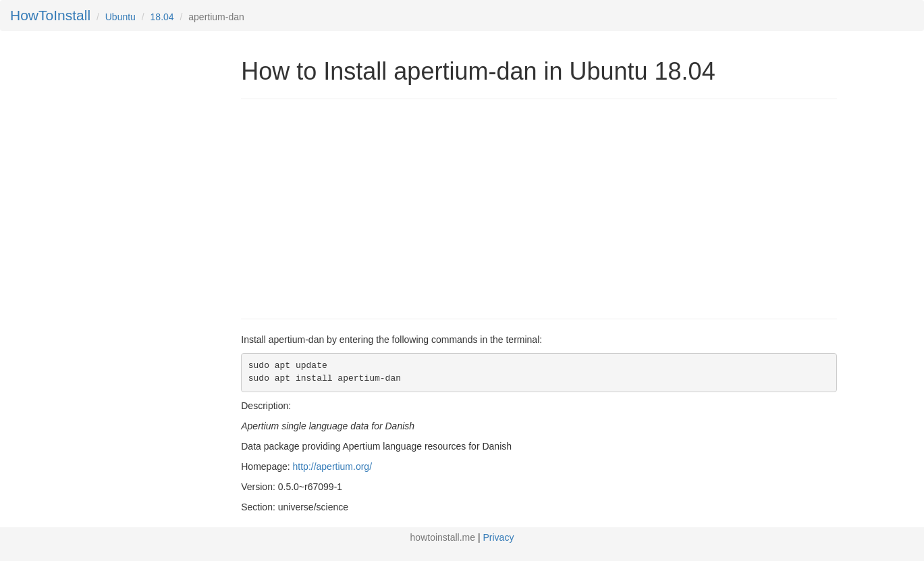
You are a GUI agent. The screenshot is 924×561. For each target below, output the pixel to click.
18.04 (162, 17)
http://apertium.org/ (333, 466)
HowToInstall (50, 15)
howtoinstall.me (443, 537)
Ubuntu (120, 17)
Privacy (499, 537)
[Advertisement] (354, 207)
